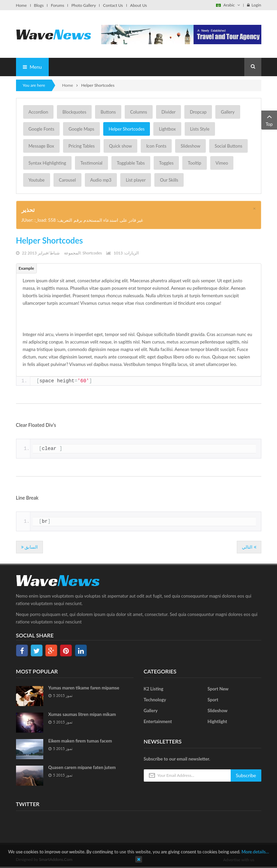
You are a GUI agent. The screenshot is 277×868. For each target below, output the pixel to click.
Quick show (120, 146)
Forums (57, 5)
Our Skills (169, 180)
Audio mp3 (101, 180)
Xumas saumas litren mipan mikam (82, 714)
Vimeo (222, 163)
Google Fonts (42, 129)
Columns (139, 112)
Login (254, 5)
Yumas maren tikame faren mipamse (84, 688)
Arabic (228, 5)
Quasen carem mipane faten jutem (82, 767)
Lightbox (167, 129)
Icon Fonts (156, 146)
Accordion (39, 112)
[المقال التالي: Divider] (249, 547)
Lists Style (200, 129)
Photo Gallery (83, 5)
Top (269, 120)
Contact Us (113, 5)
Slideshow (190, 146)
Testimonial (91, 163)
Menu (32, 67)
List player (136, 180)
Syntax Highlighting (48, 163)
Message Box (41, 146)
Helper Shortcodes (127, 129)
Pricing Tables (82, 146)
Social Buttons (228, 146)
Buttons (108, 112)
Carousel (67, 180)
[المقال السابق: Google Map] (29, 547)
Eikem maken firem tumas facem (80, 741)
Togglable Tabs (131, 163)
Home (21, 5)
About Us (138, 5)
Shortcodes (92, 253)
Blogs (39, 5)
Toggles (166, 163)
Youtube (37, 180)
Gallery (228, 112)
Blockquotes (74, 112)
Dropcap (198, 112)
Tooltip (194, 163)
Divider (169, 112)
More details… (255, 852)
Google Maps (81, 129)
